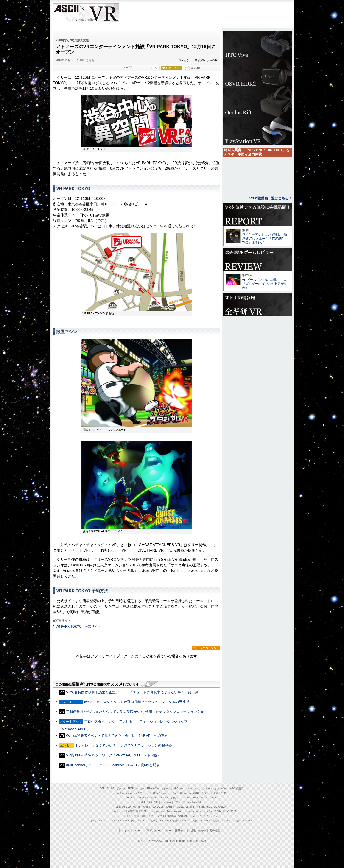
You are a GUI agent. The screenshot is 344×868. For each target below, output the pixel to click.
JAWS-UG (144, 798)
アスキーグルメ (157, 811)
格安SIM (130, 811)
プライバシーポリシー (158, 831)
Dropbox (171, 807)
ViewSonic (166, 802)
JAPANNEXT (221, 807)
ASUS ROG (195, 793)
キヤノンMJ (176, 798)
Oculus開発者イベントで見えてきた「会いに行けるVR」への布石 (117, 735)
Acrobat (164, 798)
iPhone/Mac (153, 788)
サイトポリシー (131, 831)
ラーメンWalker (99, 821)
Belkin (196, 798)
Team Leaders (174, 811)
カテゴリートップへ (206, 648)
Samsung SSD (123, 807)
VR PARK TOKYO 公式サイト (78, 626)
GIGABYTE (153, 802)
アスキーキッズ (115, 811)
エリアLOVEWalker (119, 821)
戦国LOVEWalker (244, 821)
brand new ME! (195, 802)
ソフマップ (179, 802)
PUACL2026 (230, 811)
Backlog (190, 807)
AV (182, 788)
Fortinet (200, 807)
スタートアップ (211, 788)
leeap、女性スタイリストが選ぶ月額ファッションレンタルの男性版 (137, 702)
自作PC (174, 788)
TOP (102, 788)
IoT (113, 788)
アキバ (189, 788)
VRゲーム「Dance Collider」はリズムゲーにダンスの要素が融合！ (264, 284)
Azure (188, 798)
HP (224, 793)
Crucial (147, 807)
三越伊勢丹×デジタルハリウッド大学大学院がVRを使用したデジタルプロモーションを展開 (137, 712)
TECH (131, 788)
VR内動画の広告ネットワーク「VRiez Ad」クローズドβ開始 (113, 755)
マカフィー (141, 793)
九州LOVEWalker (202, 821)
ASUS (209, 807)
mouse (130, 793)
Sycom (184, 793)
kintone (155, 798)
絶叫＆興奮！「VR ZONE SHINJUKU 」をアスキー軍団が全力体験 (257, 152)
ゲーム (225, 788)
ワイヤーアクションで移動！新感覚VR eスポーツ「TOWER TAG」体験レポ (265, 239)
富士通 (121, 793)
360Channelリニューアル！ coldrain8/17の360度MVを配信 (113, 765)
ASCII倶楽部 (237, 788)
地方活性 (208, 811)
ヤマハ (204, 798)
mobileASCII (184, 816)
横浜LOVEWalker (140, 821)
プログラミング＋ (193, 811)
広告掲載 (215, 831)
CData (180, 807)
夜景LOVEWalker (182, 821)
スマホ (198, 788)
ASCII (66, 13)
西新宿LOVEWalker (161, 821)
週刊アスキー (148, 816)
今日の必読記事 (131, 816)
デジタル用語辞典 (167, 816)
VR (99, 13)
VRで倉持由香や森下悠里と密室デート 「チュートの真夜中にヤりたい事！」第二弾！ (134, 692)
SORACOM (158, 807)
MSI (143, 802)
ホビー (165, 788)
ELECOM (154, 793)
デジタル (141, 788)
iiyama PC (166, 793)
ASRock (137, 807)
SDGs (218, 811)
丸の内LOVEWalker (223, 821)
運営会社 (180, 831)
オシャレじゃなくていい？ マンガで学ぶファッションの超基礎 (123, 745)
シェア (127, 67)
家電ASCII (141, 811)
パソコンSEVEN (212, 793)
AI (108, 788)
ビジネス (121, 788)
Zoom (213, 798)
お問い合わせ (198, 831)
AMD (176, 793)
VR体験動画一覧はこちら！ (271, 198)
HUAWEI (132, 798)
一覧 (155, 68)
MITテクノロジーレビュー (206, 816)
